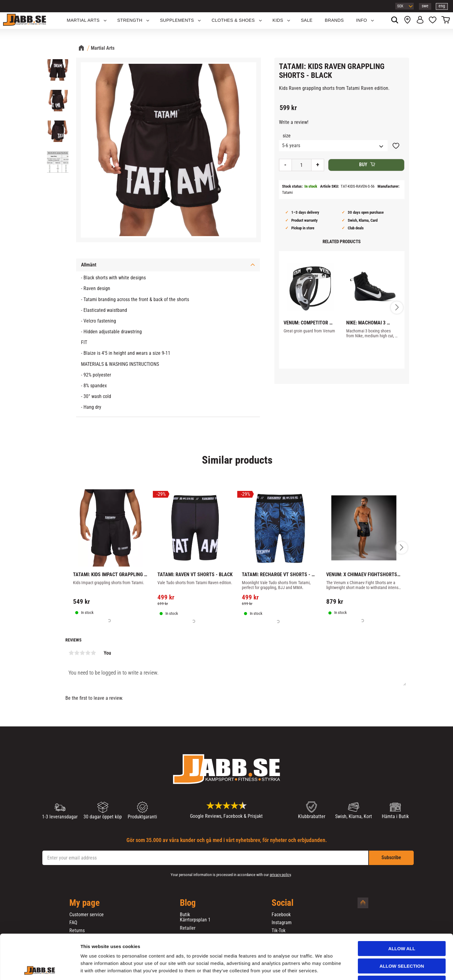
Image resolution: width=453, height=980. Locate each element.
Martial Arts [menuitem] (83, 20)
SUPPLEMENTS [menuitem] (177, 20)
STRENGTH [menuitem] (130, 20)
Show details (322, 968)
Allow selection (402, 924)
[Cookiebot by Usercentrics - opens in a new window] (40, 968)
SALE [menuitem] (307, 20)
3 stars (82, 653)
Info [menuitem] (362, 20)
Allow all (402, 907)
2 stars (77, 653)
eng (442, 6)
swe (425, 6)
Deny (402, 941)
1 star (71, 653)
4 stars (88, 653)
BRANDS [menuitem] (334, 20)
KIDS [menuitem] (278, 20)
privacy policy (280, 875)
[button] (433, 21)
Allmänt (89, 265)
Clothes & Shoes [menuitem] (233, 20)
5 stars (93, 653)
